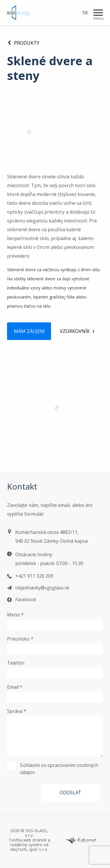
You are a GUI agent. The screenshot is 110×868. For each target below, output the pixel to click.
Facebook (26, 599)
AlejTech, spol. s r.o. (29, 849)
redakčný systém (26, 845)
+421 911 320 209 (34, 576)
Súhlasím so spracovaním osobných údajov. (53, 769)
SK (85, 13)
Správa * (17, 711)
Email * (15, 687)
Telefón (16, 663)
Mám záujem (29, 331)
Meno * (15, 615)
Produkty (23, 43)
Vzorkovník (75, 331)
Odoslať (70, 792)
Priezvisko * (20, 639)
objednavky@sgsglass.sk (42, 588)
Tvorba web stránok (28, 840)
